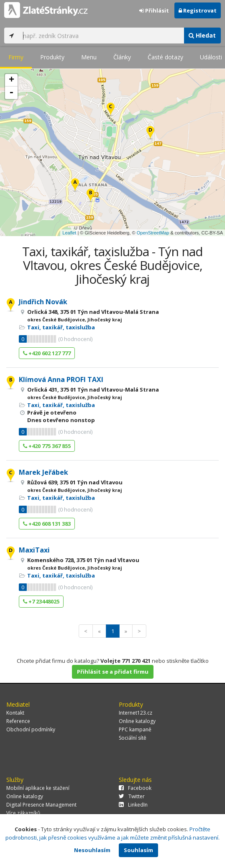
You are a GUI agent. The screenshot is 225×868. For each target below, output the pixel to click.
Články (122, 57)
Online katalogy (137, 721)
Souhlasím (138, 850)
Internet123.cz (136, 713)
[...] (101, 36)
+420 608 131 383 (47, 524)
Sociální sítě (133, 738)
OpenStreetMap (153, 233)
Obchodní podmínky (31, 729)
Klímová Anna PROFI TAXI (61, 379)
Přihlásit (154, 10)
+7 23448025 (41, 601)
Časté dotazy (165, 57)
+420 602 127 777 (47, 353)
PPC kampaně (135, 729)
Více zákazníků (23, 813)
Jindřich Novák (43, 302)
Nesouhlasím (92, 850)
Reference (18, 721)
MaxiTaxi (34, 550)
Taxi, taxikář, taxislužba (61, 327)
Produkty (52, 57)
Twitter (132, 796)
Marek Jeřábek (43, 472)
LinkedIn (133, 805)
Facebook (135, 788)
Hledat (202, 35)
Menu (89, 57)
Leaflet (69, 233)
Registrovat (198, 10)
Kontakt (15, 713)
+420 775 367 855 (47, 446)
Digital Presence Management (41, 805)
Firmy (16, 57)
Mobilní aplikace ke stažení (38, 788)
